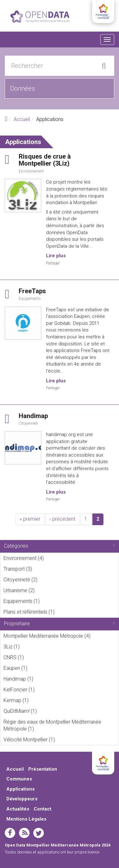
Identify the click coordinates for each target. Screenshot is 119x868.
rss (24, 833)
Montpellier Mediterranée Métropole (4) (61, 637)
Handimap (33, 416)
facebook (10, 833)
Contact (43, 809)
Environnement (31, 171)
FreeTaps (32, 291)
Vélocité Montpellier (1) (61, 741)
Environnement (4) (53, 558)
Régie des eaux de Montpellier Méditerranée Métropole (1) (61, 727)
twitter (39, 833)
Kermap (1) (37, 700)
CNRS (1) (33, 657)
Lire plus (56, 256)
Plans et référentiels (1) (61, 613)
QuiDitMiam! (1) (46, 711)
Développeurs (22, 799)
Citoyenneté (28, 423)
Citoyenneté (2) (46, 580)
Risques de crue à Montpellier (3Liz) (45, 160)
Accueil (22, 119)
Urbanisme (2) (43, 590)
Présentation (43, 769)
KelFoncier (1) (43, 689)
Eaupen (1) (36, 668)
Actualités (18, 809)
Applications (20, 789)
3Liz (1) (28, 646)
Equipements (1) (48, 601)
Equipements (30, 299)
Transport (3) (41, 569)
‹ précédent (62, 519)
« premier (30, 519)
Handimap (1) (42, 679)
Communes (19, 779)
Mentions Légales (26, 819)
